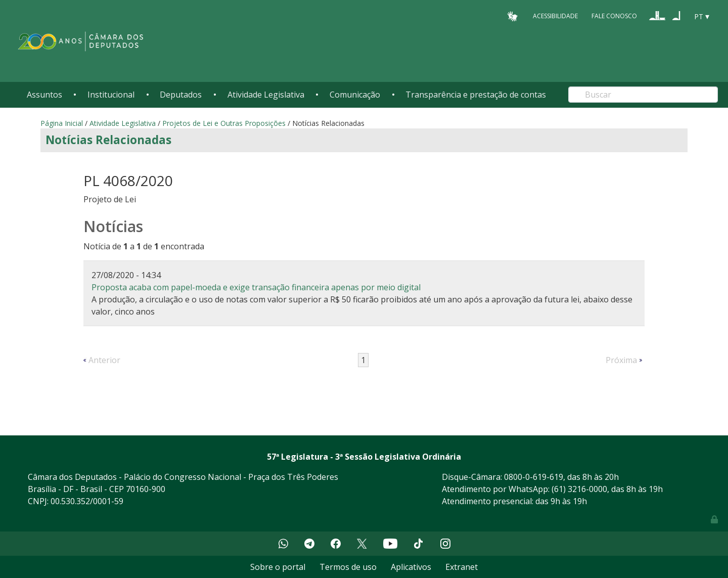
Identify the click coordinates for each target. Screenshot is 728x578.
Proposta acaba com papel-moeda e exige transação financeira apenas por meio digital (256, 287)
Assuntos (44, 95)
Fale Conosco (614, 16)
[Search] (643, 95)
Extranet (462, 567)
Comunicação (355, 95)
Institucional (111, 95)
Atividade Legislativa (266, 95)
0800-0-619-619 (534, 477)
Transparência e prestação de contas (476, 95)
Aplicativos (411, 567)
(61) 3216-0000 (579, 489)
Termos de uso (348, 567)
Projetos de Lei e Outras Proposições (224, 123)
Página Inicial (62, 123)
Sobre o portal (278, 567)
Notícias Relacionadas (108, 140)
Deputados (181, 95)
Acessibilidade (555, 16)
